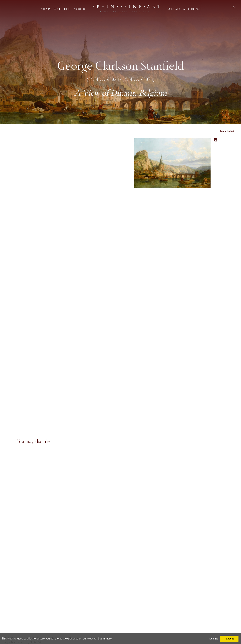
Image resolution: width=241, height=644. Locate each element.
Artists (46, 9)
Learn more (105, 639)
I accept (229, 639)
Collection (62, 9)
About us (80, 9)
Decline (214, 639)
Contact (194, 9)
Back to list (227, 131)
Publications (176, 9)
